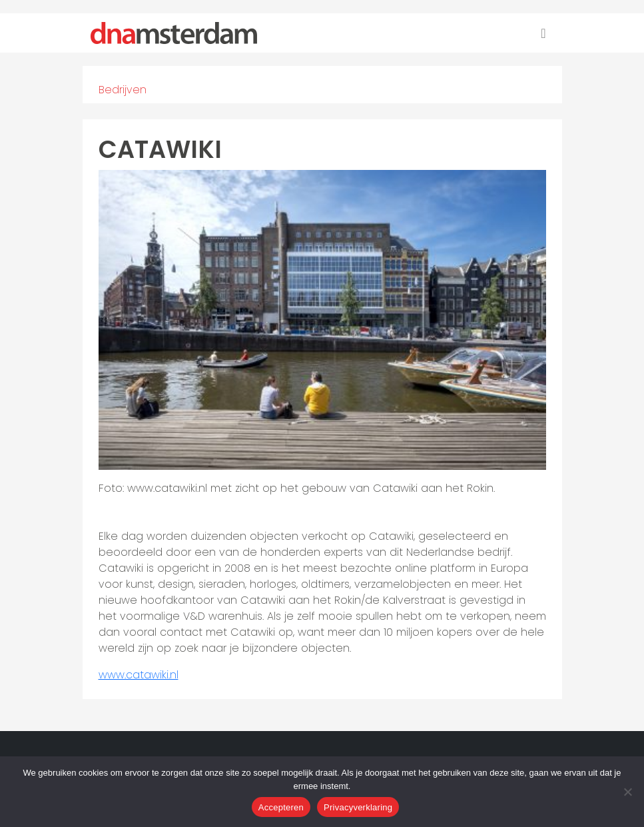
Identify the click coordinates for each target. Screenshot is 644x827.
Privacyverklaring (358, 807)
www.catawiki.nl (139, 675)
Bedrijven (123, 90)
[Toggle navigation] (543, 33)
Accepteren (281, 807)
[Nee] (627, 792)
